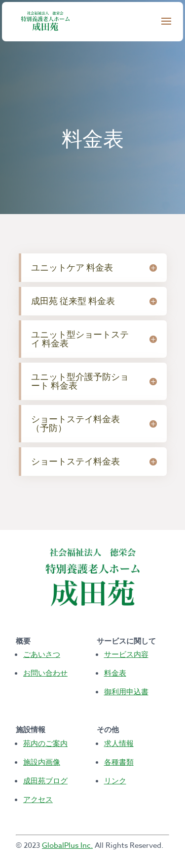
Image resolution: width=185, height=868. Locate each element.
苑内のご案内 (45, 743)
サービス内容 (126, 654)
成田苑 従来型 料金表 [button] (73, 301)
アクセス (38, 799)
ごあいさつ (42, 654)
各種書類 (119, 762)
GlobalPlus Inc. (67, 845)
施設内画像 (42, 762)
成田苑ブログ (45, 780)
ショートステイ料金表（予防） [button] (75, 423)
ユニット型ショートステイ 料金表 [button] (80, 339)
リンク (115, 780)
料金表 (115, 673)
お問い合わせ (45, 673)
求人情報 (119, 743)
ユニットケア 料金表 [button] (72, 267)
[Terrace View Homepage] (44, 21)
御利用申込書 (126, 691)
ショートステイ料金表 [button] (75, 461)
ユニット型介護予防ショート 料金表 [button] (80, 381)
